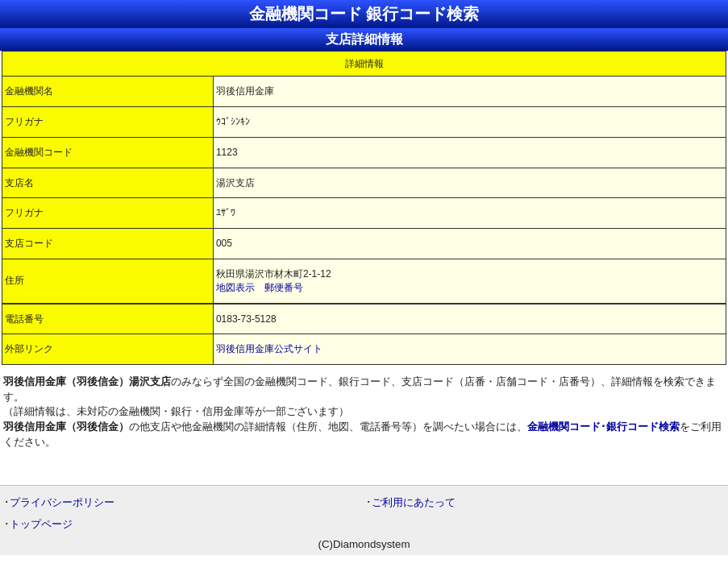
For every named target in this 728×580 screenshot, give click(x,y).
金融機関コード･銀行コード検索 (603, 427)
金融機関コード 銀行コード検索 (364, 14)
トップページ (41, 524)
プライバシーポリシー (62, 502)
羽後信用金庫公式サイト (269, 349)
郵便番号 (284, 288)
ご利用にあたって (414, 502)
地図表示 (235, 288)
